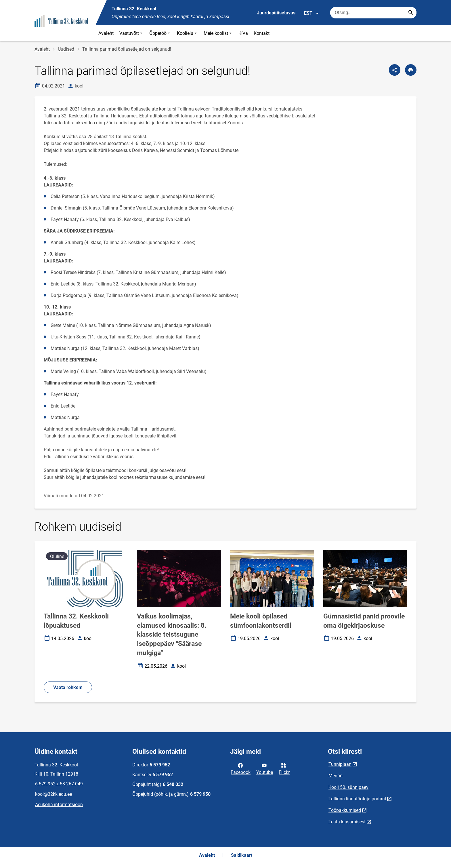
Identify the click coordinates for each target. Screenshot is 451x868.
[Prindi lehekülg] (411, 70)
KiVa (243, 33)
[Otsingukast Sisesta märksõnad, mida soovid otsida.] (373, 13)
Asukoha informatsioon (59, 805)
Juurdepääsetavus (276, 13)
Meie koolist (218, 33)
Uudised (66, 49)
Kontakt (262, 33)
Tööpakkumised (345, 810)
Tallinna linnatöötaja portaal (357, 799)
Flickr (284, 768)
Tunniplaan (340, 764)
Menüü (336, 776)
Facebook (241, 768)
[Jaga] (395, 70)
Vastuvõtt (131, 33)
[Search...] (411, 13)
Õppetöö (160, 33)
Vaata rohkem (68, 687)
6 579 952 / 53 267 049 (59, 784)
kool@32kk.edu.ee (53, 794)
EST (312, 13)
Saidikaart (242, 855)
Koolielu (187, 33)
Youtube (265, 768)
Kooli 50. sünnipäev (348, 787)
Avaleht (106, 33)
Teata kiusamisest (347, 822)
